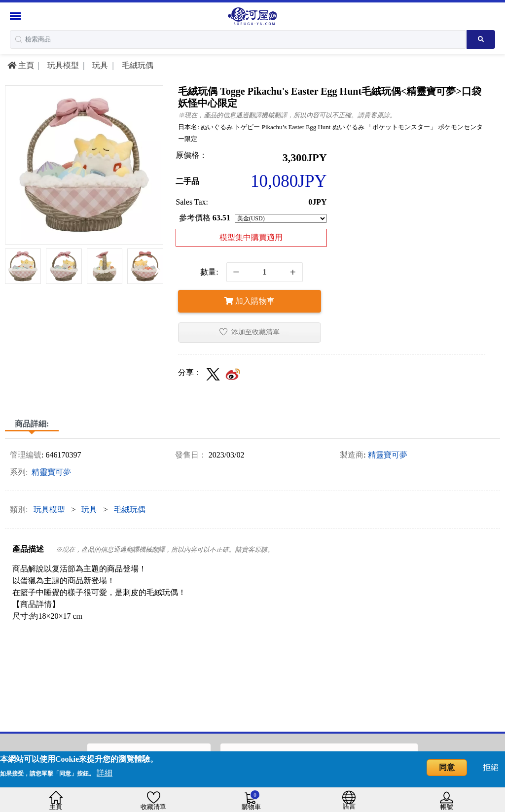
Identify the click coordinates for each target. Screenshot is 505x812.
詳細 (105, 773)
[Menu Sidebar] (17, 16)
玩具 (99, 65)
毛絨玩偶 (137, 65)
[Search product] (481, 39)
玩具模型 (62, 65)
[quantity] (265, 272)
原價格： (191, 155)
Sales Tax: (192, 202)
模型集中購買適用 (251, 237)
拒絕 (491, 767)
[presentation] (12, 268)
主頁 (21, 65)
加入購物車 (250, 301)
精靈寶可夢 (388, 455)
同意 (447, 767)
